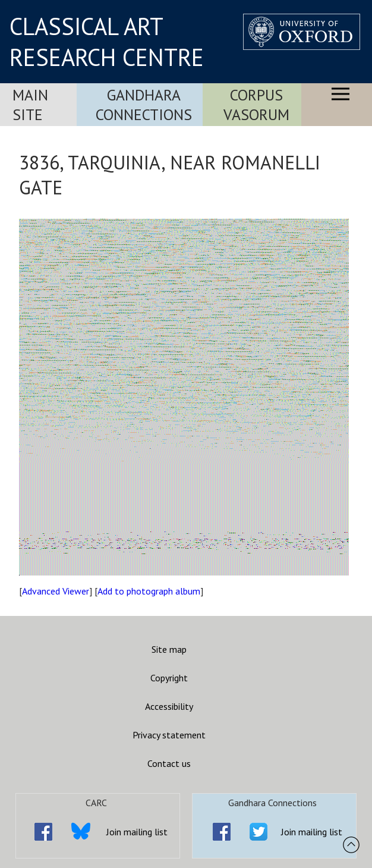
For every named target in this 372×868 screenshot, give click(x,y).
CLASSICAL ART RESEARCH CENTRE (107, 42)
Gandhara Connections (144, 105)
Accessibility (169, 706)
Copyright (169, 678)
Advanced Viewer (56, 591)
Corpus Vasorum (256, 105)
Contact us (169, 763)
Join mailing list (137, 832)
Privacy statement (169, 735)
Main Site (30, 105)
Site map (169, 649)
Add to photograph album (149, 591)
